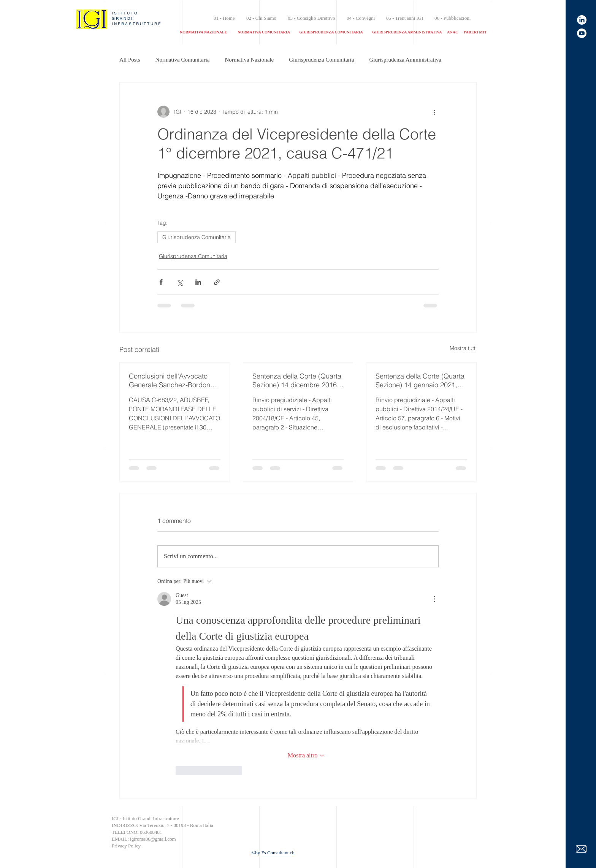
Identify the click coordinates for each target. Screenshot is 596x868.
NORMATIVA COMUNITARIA (264, 32)
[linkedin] (582, 20)
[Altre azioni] (434, 112)
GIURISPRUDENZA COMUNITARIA (331, 32)
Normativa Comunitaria (183, 60)
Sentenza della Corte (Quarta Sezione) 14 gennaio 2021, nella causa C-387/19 (420, 380)
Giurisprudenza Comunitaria (321, 60)
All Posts (130, 60)
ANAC (453, 32)
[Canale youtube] (582, 33)
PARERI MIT (475, 32)
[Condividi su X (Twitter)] (180, 282)
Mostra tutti (463, 348)
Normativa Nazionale (250, 60)
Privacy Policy (126, 846)
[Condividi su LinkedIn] (198, 282)
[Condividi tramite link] (217, 282)
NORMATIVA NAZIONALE (207, 32)
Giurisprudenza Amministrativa (405, 60)
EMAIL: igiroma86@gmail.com (144, 839)
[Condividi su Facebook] (161, 282)
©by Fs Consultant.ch (273, 853)
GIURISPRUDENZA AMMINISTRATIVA (407, 32)
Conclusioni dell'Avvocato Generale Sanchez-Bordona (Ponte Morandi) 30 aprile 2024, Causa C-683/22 (171, 380)
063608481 (152, 832)
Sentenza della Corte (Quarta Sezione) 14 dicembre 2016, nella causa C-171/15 (297, 380)
